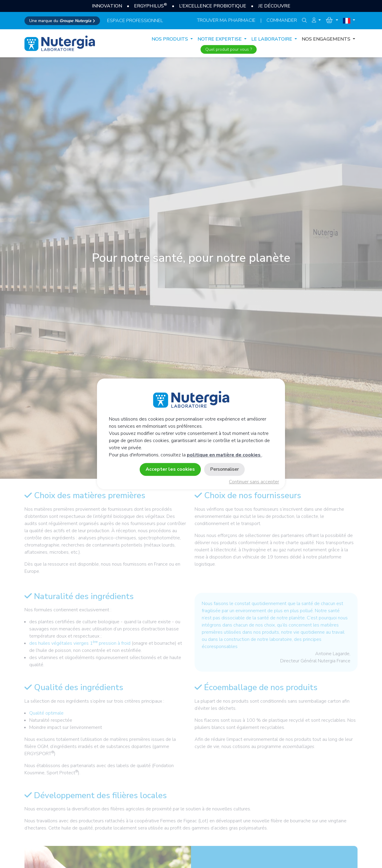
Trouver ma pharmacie (226, 20)
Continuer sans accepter (254, 482)
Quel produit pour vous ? (229, 49)
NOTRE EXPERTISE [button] (220, 39)
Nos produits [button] (170, 39)
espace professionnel (135, 21)
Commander (282, 20)
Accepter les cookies (170, 470)
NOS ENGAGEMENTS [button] (327, 39)
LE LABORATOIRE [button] (272, 39)
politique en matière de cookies (224, 455)
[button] (316, 20)
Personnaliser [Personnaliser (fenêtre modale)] (224, 470)
